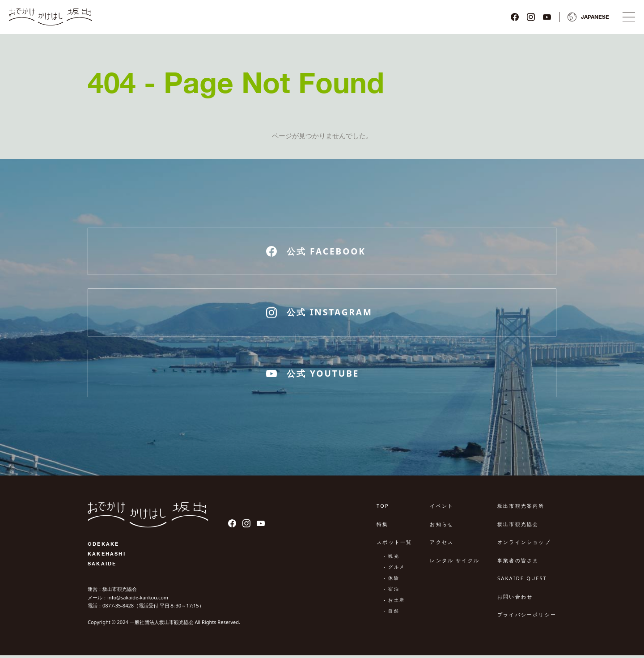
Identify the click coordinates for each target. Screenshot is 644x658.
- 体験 (392, 581)
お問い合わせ (515, 599)
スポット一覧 (394, 545)
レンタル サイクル (455, 563)
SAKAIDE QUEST (522, 581)
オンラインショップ (524, 545)
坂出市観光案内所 (521, 509)
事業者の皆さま (518, 563)
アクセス (442, 545)
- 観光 (392, 559)
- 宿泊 (392, 592)
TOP (383, 509)
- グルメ (394, 570)
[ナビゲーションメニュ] (627, 18)
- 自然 (392, 614)
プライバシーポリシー (527, 618)
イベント (442, 509)
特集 (382, 527)
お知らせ (442, 527)
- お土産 (394, 603)
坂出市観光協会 (518, 527)
